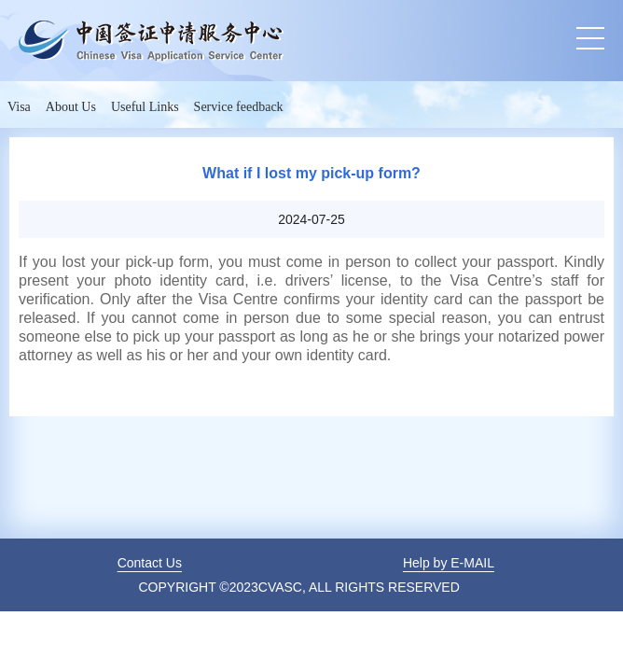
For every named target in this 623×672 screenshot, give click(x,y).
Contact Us (150, 563)
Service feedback (239, 107)
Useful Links (145, 107)
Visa (19, 107)
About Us (71, 107)
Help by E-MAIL (449, 563)
